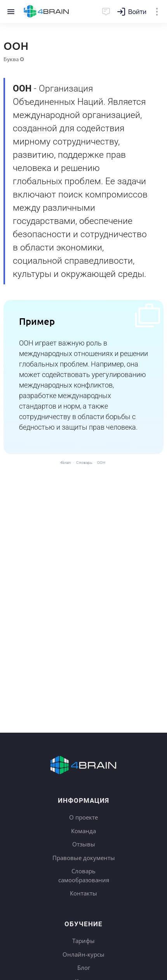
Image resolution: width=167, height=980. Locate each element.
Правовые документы (84, 858)
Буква (14, 59)
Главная (46, 12)
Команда (83, 831)
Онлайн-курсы (83, 954)
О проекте (83, 817)
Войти (137, 12)
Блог (84, 968)
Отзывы (84, 844)
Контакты (83, 893)
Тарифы (83, 941)
